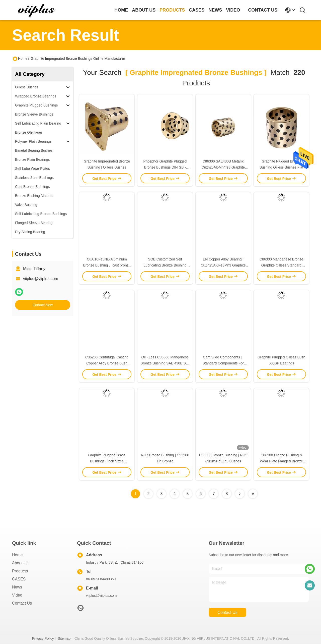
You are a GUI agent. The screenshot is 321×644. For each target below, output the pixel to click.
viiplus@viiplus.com (41, 279)
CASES (19, 579)
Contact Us (22, 603)
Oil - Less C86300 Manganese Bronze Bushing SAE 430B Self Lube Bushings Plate (165, 363)
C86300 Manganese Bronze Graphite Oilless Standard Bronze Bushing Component (281, 265)
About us (20, 563)
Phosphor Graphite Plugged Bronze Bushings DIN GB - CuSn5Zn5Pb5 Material (165, 167)
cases (197, 10)
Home (121, 10)
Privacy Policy (43, 638)
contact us (263, 10)
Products (20, 571)
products (172, 10)
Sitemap (64, 638)
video (233, 10)
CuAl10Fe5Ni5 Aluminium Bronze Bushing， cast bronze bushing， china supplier (107, 265)
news (215, 10)
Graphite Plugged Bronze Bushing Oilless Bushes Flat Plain (281, 167)
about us (144, 10)
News (17, 587)
